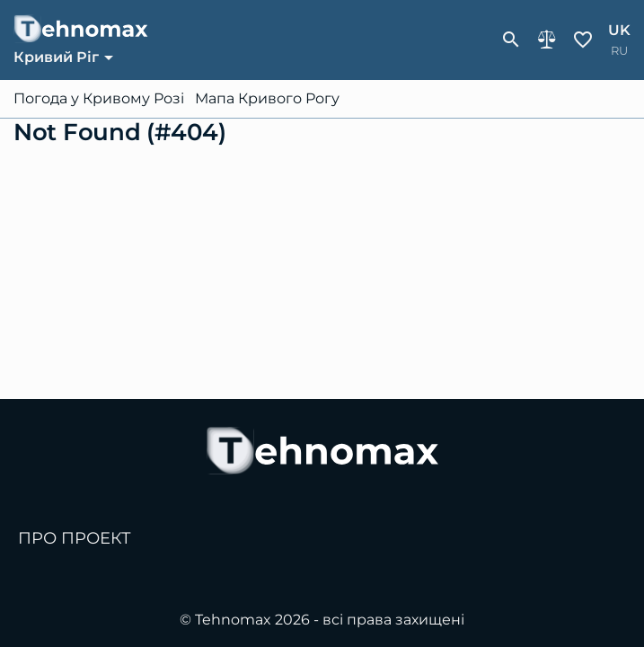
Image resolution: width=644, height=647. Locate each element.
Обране (583, 40)
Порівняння (547, 40)
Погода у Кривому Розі (99, 99)
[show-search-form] (511, 40)
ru (619, 51)
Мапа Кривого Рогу (267, 99)
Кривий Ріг (56, 57)
